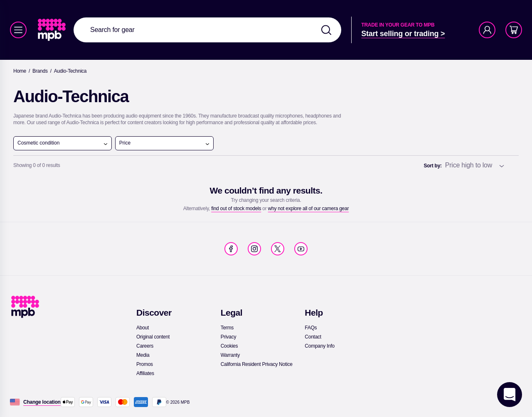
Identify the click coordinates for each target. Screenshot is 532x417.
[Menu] (18, 30)
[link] (53, 30)
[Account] (487, 30)
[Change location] (42, 402)
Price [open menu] (165, 143)
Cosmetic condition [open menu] (63, 143)
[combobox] (207, 30)
